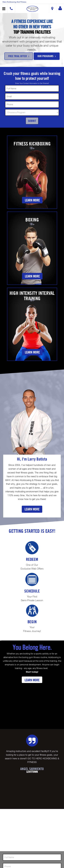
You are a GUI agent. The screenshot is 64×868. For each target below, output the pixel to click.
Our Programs (47, 56)
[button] (32, 9)
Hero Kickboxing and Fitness (14, 2)
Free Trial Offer (19, 56)
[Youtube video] (32, 704)
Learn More (32, 200)
